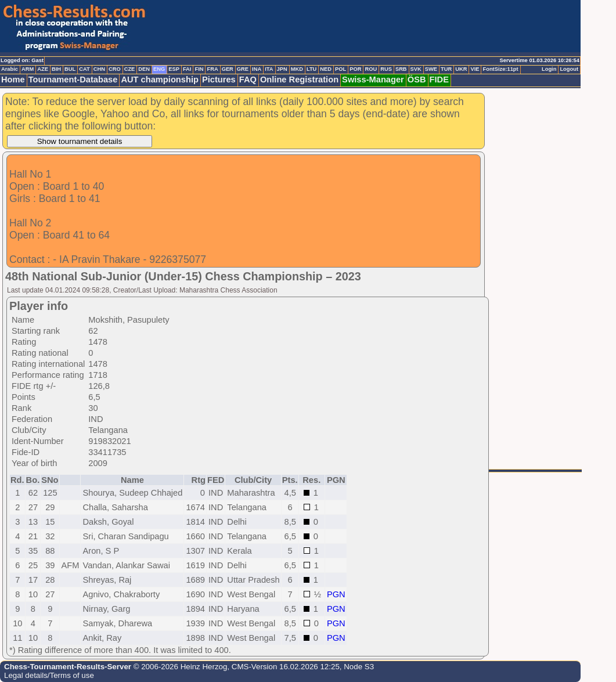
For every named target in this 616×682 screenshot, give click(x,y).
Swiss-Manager (373, 80)
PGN (336, 594)
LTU (311, 69)
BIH (56, 69)
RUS (386, 69)
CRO (115, 69)
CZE (130, 69)
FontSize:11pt (500, 69)
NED (326, 69)
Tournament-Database (73, 80)
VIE (475, 69)
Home (13, 80)
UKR (461, 69)
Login (549, 69)
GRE (243, 69)
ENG (159, 69)
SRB (401, 69)
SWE (431, 69)
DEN (144, 69)
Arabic (10, 69)
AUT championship (160, 80)
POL (341, 69)
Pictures (219, 80)
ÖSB (417, 80)
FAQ (248, 80)
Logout (569, 69)
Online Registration (299, 80)
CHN (99, 69)
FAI (187, 69)
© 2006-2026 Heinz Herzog (179, 667)
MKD (297, 69)
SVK (416, 69)
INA (257, 69)
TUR (446, 69)
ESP (174, 69)
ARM (28, 69)
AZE (43, 69)
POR (355, 69)
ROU (371, 69)
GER (228, 69)
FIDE (439, 80)
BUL (70, 69)
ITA (269, 69)
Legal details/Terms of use (49, 675)
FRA (212, 69)
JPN (282, 69)
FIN (199, 69)
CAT (84, 69)
